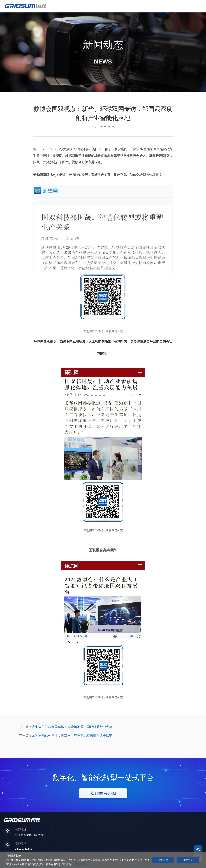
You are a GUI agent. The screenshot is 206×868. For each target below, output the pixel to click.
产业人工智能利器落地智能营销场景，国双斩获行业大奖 (72, 727)
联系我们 (198, 849)
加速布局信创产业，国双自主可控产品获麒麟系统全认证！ (74, 736)
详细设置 (163, 860)
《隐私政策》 (81, 864)
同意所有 (188, 860)
